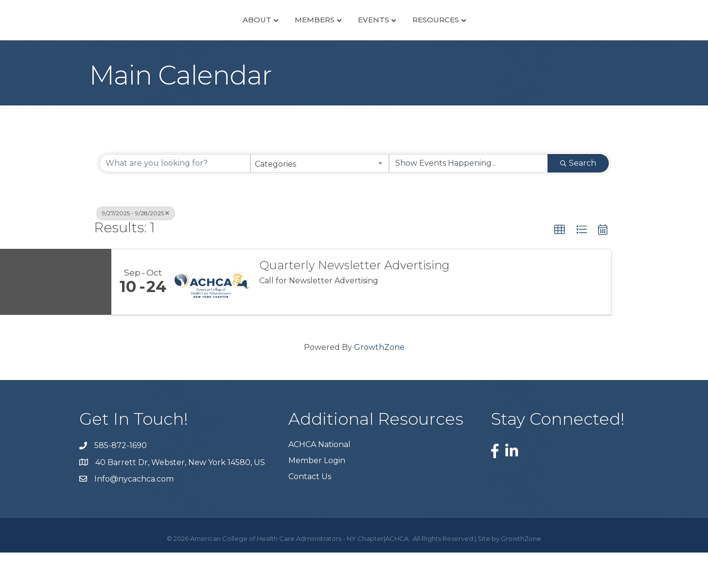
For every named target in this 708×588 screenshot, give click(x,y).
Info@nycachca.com (134, 514)
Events (463, 37)
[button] (560, 265)
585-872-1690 (121, 481)
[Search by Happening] (469, 198)
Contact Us (310, 512)
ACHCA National (319, 480)
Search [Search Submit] (578, 198)
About (167, 37)
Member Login (317, 496)
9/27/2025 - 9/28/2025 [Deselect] (136, 248)
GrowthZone (379, 383)
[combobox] (320, 198)
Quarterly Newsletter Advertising (354, 301)
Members (225, 37)
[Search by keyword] (175, 198)
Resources (526, 37)
